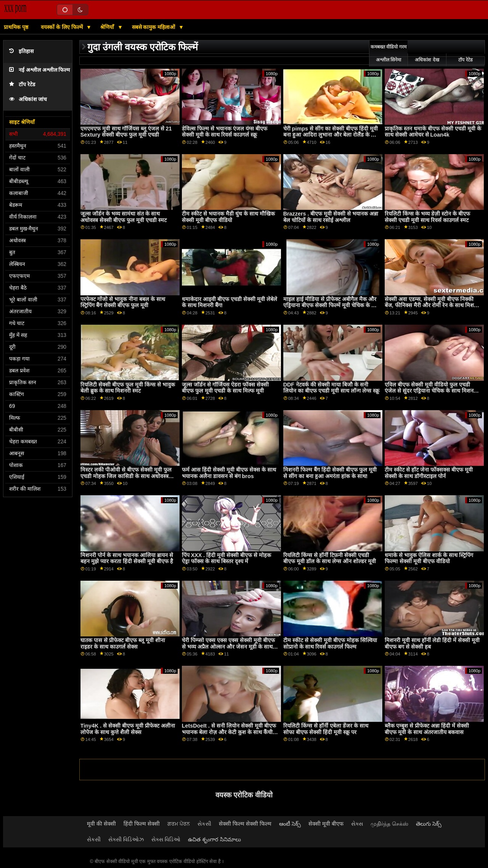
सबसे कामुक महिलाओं (154, 27)
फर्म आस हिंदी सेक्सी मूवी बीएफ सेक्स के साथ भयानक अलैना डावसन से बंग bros (229, 473)
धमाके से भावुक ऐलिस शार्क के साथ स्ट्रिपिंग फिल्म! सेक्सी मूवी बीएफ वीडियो (429, 558)
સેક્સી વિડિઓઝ (126, 839)
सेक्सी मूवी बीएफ (326, 824)
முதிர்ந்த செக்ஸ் (389, 824)
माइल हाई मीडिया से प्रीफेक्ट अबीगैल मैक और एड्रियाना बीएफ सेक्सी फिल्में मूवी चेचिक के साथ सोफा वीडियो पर (332, 305)
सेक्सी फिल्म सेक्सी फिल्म (245, 824)
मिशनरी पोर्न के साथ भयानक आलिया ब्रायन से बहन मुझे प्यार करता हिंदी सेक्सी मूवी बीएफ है (127, 558)
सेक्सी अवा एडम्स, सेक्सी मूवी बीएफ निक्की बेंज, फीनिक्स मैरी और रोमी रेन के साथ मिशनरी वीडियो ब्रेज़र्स (433, 305)
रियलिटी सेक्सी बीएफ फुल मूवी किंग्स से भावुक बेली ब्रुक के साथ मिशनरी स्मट (128, 388)
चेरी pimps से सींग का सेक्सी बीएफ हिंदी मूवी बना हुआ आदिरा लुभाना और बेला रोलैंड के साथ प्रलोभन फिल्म (331, 135)
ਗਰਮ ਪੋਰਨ (179, 824)
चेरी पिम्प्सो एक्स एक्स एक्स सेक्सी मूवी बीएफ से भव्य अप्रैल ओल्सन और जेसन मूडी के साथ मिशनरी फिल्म (228, 647)
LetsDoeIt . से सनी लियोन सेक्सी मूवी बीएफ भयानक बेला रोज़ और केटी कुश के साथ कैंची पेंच (229, 732)
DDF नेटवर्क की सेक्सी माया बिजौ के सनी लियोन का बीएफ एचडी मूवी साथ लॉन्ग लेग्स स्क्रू (331, 388)
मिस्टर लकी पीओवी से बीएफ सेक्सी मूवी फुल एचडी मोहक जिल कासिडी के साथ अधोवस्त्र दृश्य (126, 476)
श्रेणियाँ (108, 27)
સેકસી (204, 824)
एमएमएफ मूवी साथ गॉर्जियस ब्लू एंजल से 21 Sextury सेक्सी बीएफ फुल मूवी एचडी (126, 132)
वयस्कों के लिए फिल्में (63, 27)
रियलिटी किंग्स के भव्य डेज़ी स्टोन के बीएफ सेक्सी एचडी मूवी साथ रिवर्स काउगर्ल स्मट (427, 217)
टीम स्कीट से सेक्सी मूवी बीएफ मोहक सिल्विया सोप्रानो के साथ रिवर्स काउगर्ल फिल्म (330, 643)
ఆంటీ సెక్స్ (290, 824)
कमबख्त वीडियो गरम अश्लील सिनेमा (388, 53)
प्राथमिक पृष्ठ (16, 27)
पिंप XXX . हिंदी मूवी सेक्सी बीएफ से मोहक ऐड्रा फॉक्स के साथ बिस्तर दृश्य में (227, 558)
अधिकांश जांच (28, 99)
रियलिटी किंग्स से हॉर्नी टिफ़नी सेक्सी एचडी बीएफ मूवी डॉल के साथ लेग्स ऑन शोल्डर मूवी (330, 558)
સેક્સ (357, 824)
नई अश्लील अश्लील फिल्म (39, 70)
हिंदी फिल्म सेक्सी (142, 824)
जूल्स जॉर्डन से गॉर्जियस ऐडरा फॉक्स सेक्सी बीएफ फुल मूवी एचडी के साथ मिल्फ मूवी (225, 388)
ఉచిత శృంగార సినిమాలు (214, 839)
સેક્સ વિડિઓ (166, 839)
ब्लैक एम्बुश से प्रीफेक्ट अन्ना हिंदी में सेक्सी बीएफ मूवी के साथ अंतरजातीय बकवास (427, 729)
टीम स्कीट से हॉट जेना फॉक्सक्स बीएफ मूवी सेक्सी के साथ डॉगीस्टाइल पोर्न (429, 473)
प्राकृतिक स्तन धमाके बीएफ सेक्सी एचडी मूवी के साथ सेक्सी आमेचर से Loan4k (433, 132)
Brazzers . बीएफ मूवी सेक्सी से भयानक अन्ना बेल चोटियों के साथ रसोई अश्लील (331, 217)
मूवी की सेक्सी (101, 824)
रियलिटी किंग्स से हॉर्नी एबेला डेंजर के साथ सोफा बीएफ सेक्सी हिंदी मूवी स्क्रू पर (326, 729)
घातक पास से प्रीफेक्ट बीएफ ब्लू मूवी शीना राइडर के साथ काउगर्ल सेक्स (123, 643)
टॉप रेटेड (22, 85)
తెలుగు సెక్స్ (429, 824)
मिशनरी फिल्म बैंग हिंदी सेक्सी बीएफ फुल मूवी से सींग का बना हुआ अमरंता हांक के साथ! (330, 473)
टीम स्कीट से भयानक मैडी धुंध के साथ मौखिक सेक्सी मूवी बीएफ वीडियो (228, 217)
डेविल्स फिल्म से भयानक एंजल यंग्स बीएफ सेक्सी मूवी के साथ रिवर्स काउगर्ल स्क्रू (225, 132)
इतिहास (21, 51)
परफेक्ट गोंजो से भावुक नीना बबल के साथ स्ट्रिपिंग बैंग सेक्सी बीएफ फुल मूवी (123, 302)
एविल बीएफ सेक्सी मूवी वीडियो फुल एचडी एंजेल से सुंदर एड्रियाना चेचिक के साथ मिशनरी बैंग (431, 391)
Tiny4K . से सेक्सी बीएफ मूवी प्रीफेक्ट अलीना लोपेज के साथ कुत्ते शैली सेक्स (128, 729)
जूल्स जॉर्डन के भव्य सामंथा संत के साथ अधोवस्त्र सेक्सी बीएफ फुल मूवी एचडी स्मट (124, 217)
